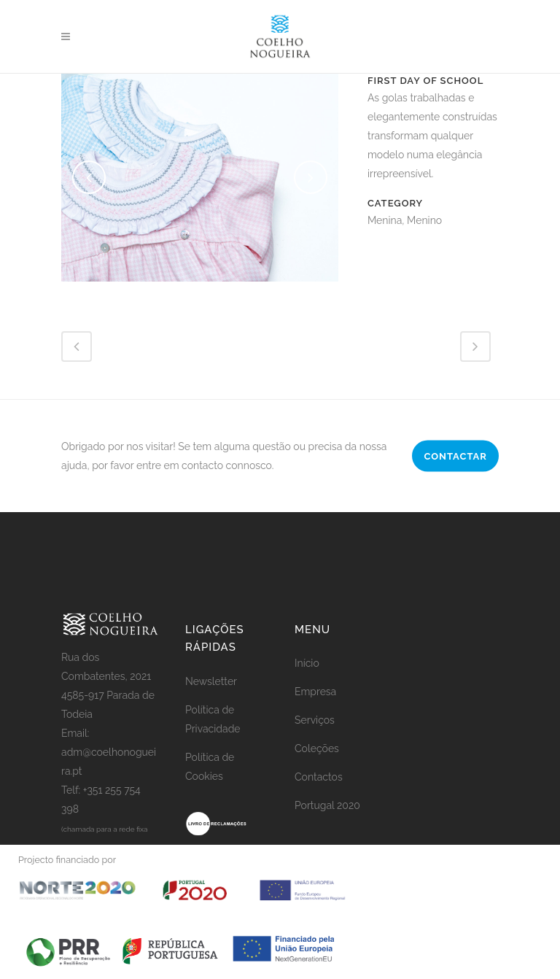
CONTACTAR (455, 456)
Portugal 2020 (327, 805)
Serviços (315, 720)
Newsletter (211, 681)
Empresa (315, 692)
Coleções (317, 748)
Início (307, 663)
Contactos (319, 777)
